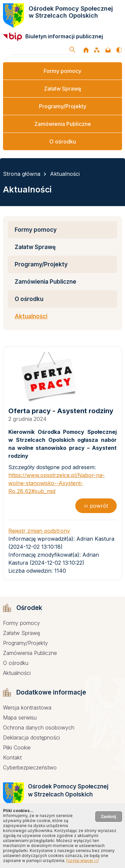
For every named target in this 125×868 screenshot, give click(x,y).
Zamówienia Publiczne (63, 124)
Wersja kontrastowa (27, 708)
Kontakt (12, 757)
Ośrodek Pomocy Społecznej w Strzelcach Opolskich (71, 12)
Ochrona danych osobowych (39, 727)
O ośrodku (63, 142)
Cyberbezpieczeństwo (30, 767)
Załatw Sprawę (62, 89)
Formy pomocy (62, 71)
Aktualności (65, 174)
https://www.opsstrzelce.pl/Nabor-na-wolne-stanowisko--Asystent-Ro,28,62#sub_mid (56, 483)
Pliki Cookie (17, 747)
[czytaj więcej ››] (82, 861)
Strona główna (22, 174)
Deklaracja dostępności (31, 737)
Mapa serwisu (20, 718)
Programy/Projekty (63, 106)
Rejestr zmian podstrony (39, 531)
